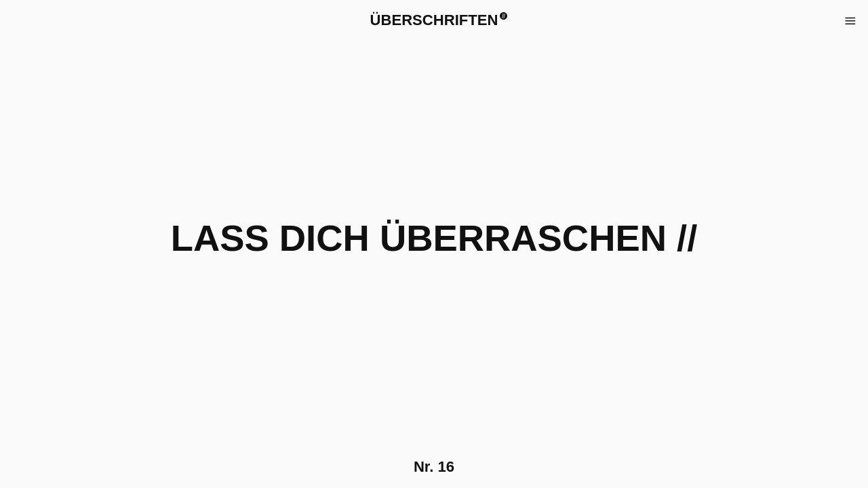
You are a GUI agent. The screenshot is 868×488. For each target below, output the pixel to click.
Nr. (434, 467)
